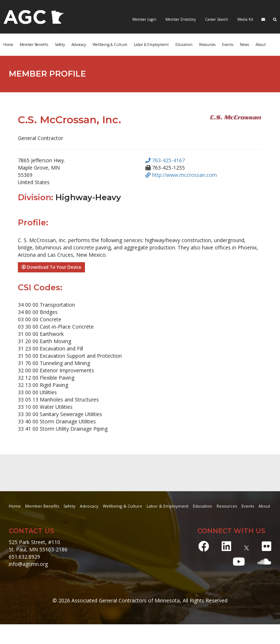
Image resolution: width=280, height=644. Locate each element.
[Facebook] (204, 546)
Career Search (216, 19)
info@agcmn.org (28, 564)
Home (8, 44)
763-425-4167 (165, 160)
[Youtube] (239, 561)
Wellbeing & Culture (110, 44)
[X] (246, 546)
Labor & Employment (151, 44)
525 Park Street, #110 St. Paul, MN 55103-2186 (38, 546)
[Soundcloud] (264, 561)
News (244, 44)
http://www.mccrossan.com (181, 175)
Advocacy (79, 44)
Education (184, 44)
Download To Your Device (51, 267)
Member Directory (180, 19)
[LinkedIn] (226, 546)
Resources (207, 44)
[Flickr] (267, 546)
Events (228, 44)
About (261, 44)
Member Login (144, 19)
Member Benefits (34, 44)
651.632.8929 (24, 557)
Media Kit (245, 19)
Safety (60, 44)
